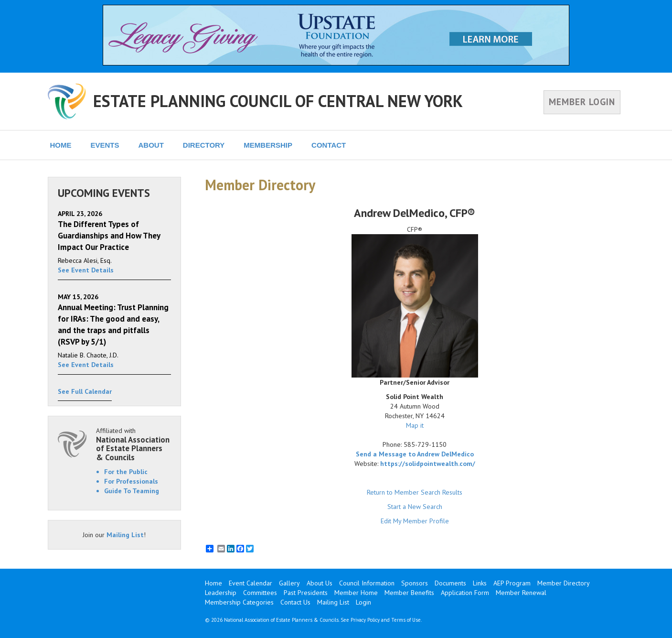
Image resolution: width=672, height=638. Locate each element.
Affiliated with (134, 444)
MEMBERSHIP (268, 145)
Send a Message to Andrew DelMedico (415, 454)
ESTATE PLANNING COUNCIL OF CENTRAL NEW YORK (278, 101)
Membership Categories (239, 602)
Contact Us (295, 602)
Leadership (221, 593)
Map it (415, 425)
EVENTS (105, 145)
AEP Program (512, 583)
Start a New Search (415, 507)
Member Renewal (521, 593)
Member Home (356, 593)
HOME (61, 145)
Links (480, 583)
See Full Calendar (85, 391)
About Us (320, 583)
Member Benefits (409, 593)
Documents (450, 583)
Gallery (289, 583)
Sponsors (415, 583)
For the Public (126, 472)
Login (363, 602)
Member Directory (564, 583)
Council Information (367, 583)
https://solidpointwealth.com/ (428, 464)
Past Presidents (306, 593)
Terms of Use (406, 620)
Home (213, 583)
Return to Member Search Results (415, 492)
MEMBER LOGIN (582, 102)
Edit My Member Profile (415, 521)
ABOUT (151, 145)
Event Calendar (251, 583)
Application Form (465, 593)
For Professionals (131, 481)
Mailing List (125, 535)
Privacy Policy (365, 620)
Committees (260, 593)
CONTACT (329, 145)
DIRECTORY (204, 145)
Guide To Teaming (132, 491)
